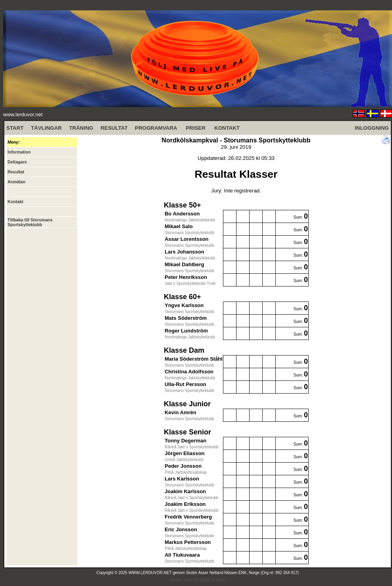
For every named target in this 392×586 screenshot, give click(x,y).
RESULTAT (114, 128)
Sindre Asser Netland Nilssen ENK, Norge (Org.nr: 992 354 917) (243, 573)
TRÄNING (81, 128)
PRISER (196, 128)
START (15, 128)
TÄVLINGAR (46, 128)
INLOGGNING (372, 128)
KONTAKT (227, 128)
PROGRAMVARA (156, 128)
